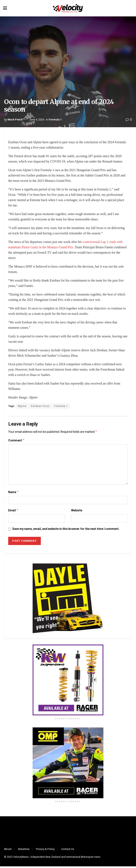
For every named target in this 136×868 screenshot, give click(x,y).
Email (13, 512)
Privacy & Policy (45, 851)
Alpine (22, 406)
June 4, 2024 (37, 120)
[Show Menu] (5, 8)
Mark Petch (15, 120)
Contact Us (68, 851)
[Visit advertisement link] (68, 682)
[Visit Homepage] (68, 8)
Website (77, 512)
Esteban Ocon (40, 406)
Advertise (24, 851)
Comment (16, 441)
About (8, 851)
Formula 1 (55, 120)
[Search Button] (131, 8)
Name (14, 493)
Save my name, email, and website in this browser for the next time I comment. (66, 531)
